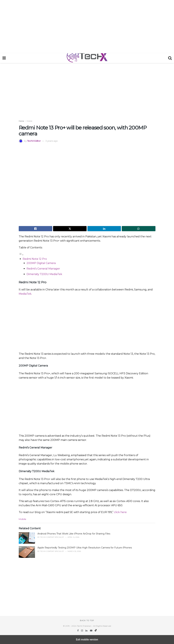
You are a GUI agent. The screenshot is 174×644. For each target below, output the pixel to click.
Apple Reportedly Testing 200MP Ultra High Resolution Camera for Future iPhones (85, 548)
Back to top (87, 620)
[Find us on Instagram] (82, 631)
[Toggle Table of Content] (21, 255)
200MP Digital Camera (41, 263)
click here (120, 512)
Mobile (29, 121)
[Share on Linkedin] (104, 229)
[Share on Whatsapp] (139, 229)
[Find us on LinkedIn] (87, 631)
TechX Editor (34, 141)
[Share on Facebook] (35, 229)
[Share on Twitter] (70, 229)
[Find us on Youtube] (91, 631)
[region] (87, 26)
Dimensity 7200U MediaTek (44, 274)
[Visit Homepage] (87, 58)
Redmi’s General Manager (43, 269)
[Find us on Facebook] (78, 631)
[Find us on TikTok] (96, 631)
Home (21, 121)
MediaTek (25, 294)
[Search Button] (170, 58)
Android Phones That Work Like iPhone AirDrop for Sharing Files (74, 534)
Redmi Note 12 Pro (35, 259)
